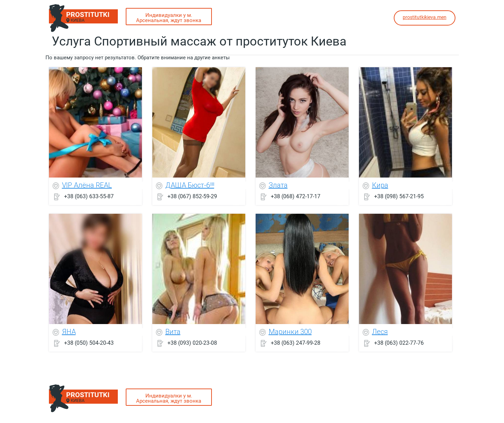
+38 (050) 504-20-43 (89, 343)
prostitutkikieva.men (425, 17)
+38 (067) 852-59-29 (192, 196)
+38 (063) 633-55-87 (89, 196)
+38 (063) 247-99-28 (296, 343)
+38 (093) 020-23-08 (192, 343)
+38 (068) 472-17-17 (296, 196)
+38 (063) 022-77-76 (399, 343)
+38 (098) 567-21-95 (399, 196)
